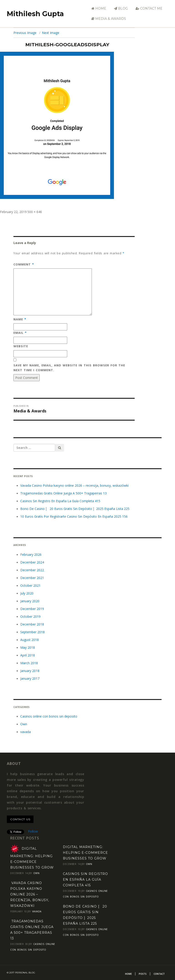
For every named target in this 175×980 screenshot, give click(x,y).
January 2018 (30, 671)
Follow (33, 831)
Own (24, 724)
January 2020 (30, 601)
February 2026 (31, 554)
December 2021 (32, 578)
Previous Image (25, 33)
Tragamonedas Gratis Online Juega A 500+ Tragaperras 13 (63, 493)
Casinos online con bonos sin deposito (49, 716)
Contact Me (149, 8)
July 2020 (27, 593)
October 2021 (30, 585)
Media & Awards (109, 19)
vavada (26, 732)
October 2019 (30, 616)
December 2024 (32, 562)
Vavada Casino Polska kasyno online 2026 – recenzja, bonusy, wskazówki (74, 485)
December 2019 (32, 609)
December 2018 (32, 624)
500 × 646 (35, 212)
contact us (20, 819)
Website (21, 346)
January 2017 (30, 678)
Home (99, 8)
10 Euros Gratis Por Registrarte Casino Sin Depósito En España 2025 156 (74, 516)
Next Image (51, 33)
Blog (121, 8)
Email (20, 333)
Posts (143, 974)
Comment (24, 264)
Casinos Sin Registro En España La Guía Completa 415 (60, 501)
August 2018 (30, 640)
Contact (159, 974)
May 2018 (28, 647)
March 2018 (29, 663)
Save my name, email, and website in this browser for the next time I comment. (69, 368)
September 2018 (32, 632)
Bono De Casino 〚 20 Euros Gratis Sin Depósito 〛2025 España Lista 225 (75, 509)
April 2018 (28, 655)
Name (20, 319)
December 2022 (32, 570)
